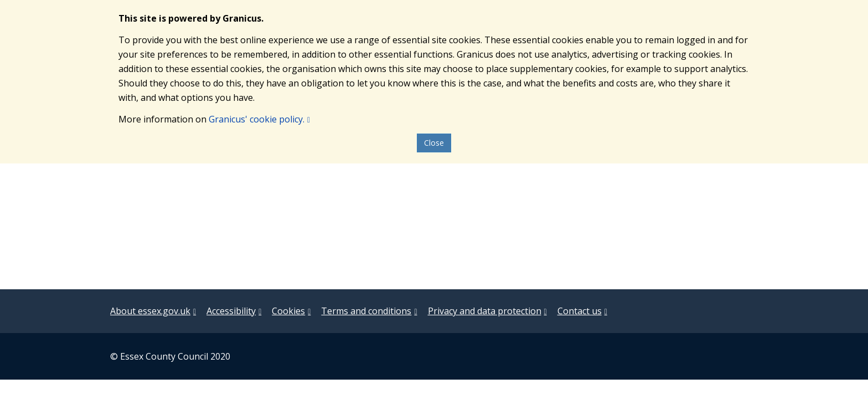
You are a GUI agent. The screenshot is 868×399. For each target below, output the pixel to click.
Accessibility (231, 311)
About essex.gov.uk (150, 311)
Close (434, 143)
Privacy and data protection (485, 311)
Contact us (580, 311)
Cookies (288, 311)
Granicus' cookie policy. (257, 119)
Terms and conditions (366, 311)
